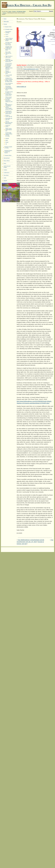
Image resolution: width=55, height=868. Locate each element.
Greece (5, 13)
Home (10, 11)
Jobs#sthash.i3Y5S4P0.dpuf (41, 403)
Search (31, 11)
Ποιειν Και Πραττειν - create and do (29, 5)
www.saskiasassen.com (31, 69)
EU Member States (21, 11)
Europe (14, 11)
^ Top (52, 540)
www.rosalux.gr (21, 87)
